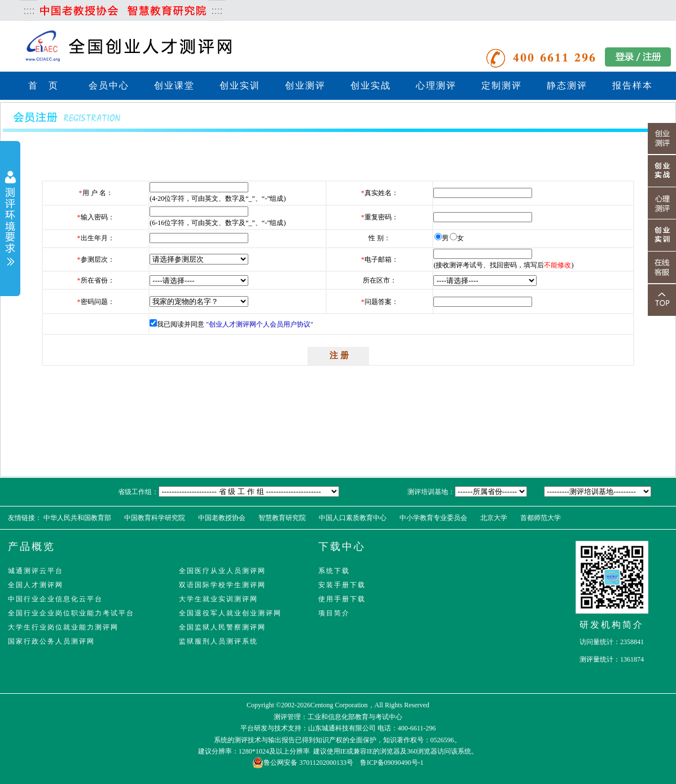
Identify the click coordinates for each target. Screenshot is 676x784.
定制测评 (502, 85)
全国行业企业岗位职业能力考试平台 (71, 613)
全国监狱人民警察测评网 (222, 627)
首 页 (43, 85)
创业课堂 (174, 85)
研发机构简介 (612, 625)
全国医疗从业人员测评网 (222, 571)
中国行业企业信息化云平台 (55, 599)
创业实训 (240, 85)
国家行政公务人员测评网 (51, 641)
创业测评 (305, 85)
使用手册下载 (342, 599)
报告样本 (633, 85)
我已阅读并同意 (181, 324)
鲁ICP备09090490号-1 (392, 763)
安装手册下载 (342, 585)
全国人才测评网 (36, 585)
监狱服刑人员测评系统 (218, 641)
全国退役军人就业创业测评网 (230, 613)
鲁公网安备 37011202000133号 (303, 763)
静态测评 (567, 85)
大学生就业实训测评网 (218, 599)
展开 (10, 220)
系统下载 (334, 571)
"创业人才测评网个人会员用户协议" (260, 324)
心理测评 (436, 85)
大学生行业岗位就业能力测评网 (63, 627)
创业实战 (371, 85)
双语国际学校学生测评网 (222, 585)
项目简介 (334, 613)
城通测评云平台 (36, 571)
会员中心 (109, 85)
